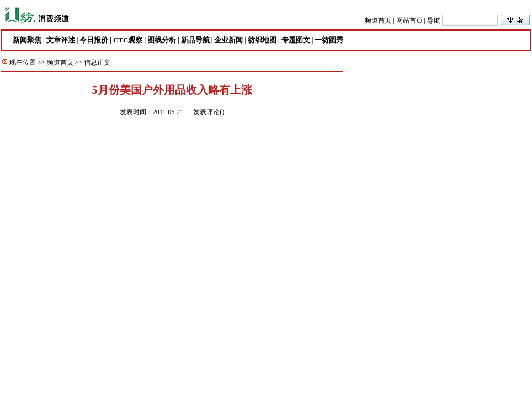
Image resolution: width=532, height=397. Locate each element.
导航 (434, 20)
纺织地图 (262, 40)
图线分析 (162, 40)
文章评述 (61, 40)
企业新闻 (228, 40)
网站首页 (409, 20)
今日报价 (94, 40)
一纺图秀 (329, 40)
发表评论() (209, 112)
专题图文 (296, 40)
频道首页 (378, 20)
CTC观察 (128, 40)
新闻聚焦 (27, 40)
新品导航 (195, 40)
